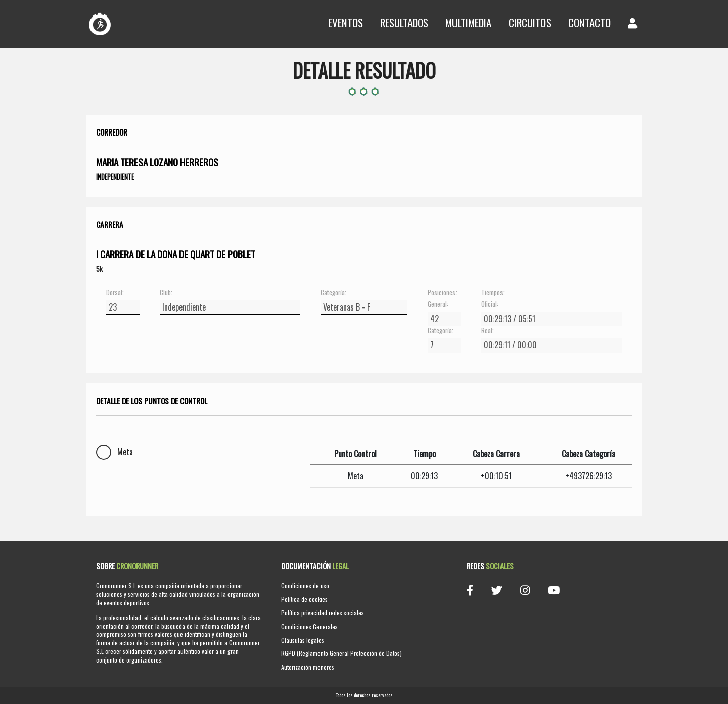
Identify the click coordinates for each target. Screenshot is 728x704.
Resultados (404, 23)
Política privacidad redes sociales (323, 613)
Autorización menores (308, 667)
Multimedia (468, 23)
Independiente (115, 177)
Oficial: (490, 304)
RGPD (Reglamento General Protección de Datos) (342, 653)
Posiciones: (442, 293)
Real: (488, 331)
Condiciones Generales (309, 626)
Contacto (589, 23)
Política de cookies (304, 599)
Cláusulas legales (303, 640)
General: (438, 304)
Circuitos (530, 23)
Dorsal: (115, 293)
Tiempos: (493, 293)
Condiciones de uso (305, 585)
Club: (166, 293)
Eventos (346, 23)
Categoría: (333, 293)
